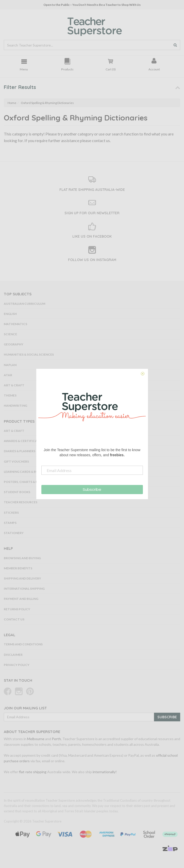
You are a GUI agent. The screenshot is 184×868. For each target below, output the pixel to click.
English (10, 314)
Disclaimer (13, 655)
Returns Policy (17, 609)
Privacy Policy (17, 665)
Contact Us (14, 619)
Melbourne (36, 739)
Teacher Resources (21, 502)
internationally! (105, 772)
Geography (14, 344)
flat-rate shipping (33, 772)
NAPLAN (10, 365)
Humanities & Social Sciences (29, 354)
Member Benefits (18, 568)
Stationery (14, 533)
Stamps (10, 523)
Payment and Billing (21, 599)
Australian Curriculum (24, 304)
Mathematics (15, 324)
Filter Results (20, 87)
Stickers (11, 513)
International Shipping (24, 589)
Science (10, 334)
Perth (56, 739)
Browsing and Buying (22, 558)
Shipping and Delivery (22, 578)
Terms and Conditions (23, 644)
